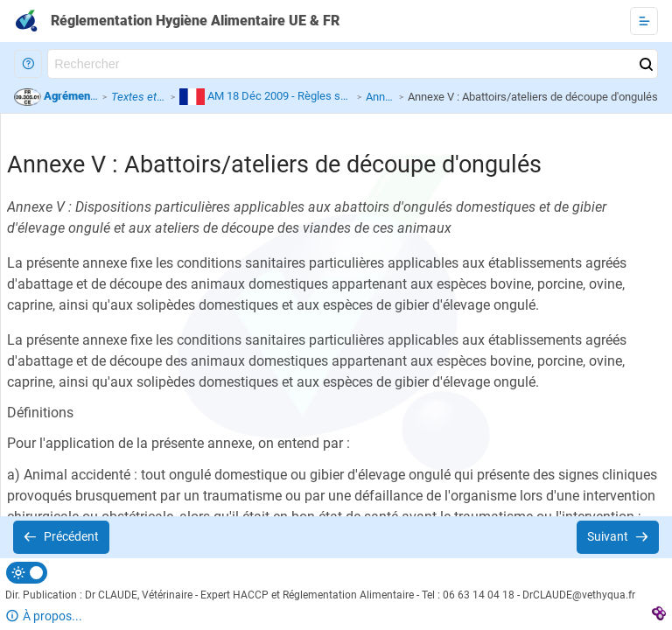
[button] (28, 64)
